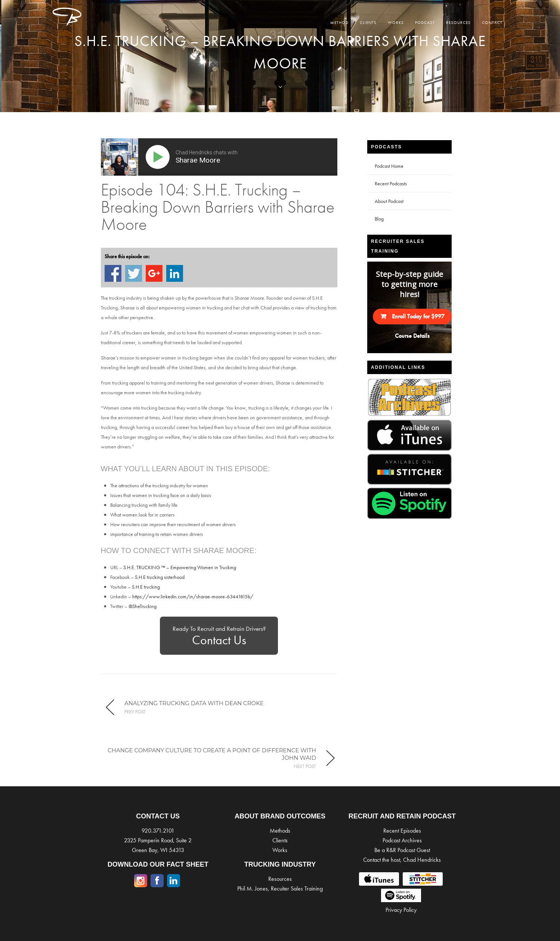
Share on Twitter (134, 273)
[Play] (159, 157)
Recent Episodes (402, 831)
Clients (368, 22)
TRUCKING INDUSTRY (280, 864)
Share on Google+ (154, 273)
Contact (492, 22)
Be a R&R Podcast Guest (402, 850)
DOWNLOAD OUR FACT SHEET (158, 864)
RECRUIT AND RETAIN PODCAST (402, 816)
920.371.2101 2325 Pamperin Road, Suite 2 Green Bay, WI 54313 (158, 840)
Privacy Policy (401, 910)
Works (396, 22)
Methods (280, 831)
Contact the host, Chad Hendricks (402, 860)
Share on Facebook (113, 273)
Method (339, 22)
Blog (379, 219)
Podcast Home (389, 166)
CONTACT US (158, 816)
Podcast (425, 22)
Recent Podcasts (391, 183)
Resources (458, 22)
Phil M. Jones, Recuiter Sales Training (280, 888)
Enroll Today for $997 (418, 316)
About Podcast (389, 201)
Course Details (412, 336)
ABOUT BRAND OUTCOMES (280, 816)
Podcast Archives (402, 840)
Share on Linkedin (175, 273)
